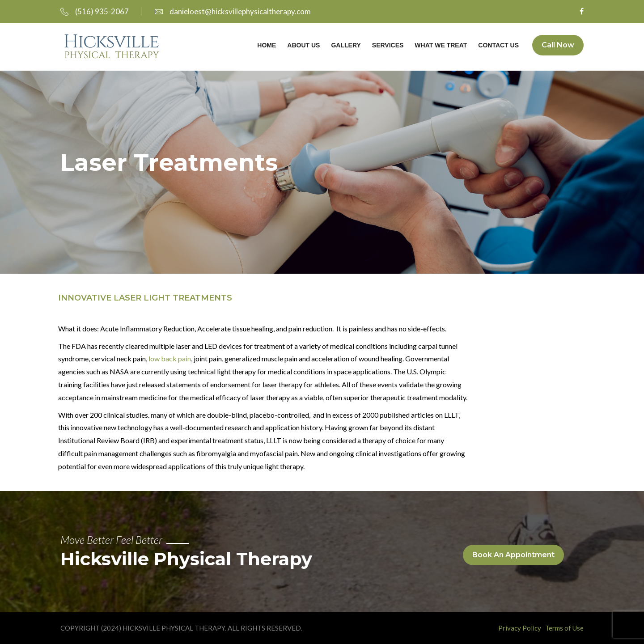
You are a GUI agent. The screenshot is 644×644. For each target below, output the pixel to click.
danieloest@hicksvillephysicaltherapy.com (233, 11)
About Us (303, 45)
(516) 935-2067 (95, 11)
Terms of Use (564, 628)
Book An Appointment (513, 555)
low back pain (170, 358)
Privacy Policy (520, 628)
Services (388, 45)
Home (267, 45)
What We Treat (441, 45)
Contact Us (498, 45)
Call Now (558, 45)
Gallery (346, 45)
